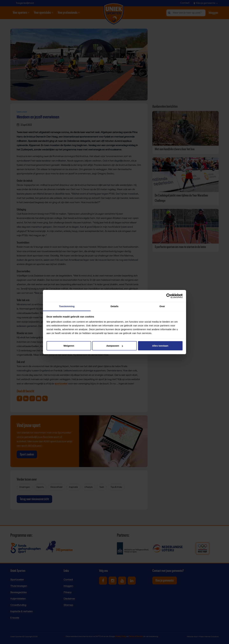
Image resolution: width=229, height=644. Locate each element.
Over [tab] (162, 306)
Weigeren (69, 346)
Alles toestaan (160, 346)
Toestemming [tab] (67, 306)
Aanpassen (115, 346)
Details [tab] (114, 306)
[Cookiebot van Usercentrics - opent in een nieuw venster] (169, 296)
